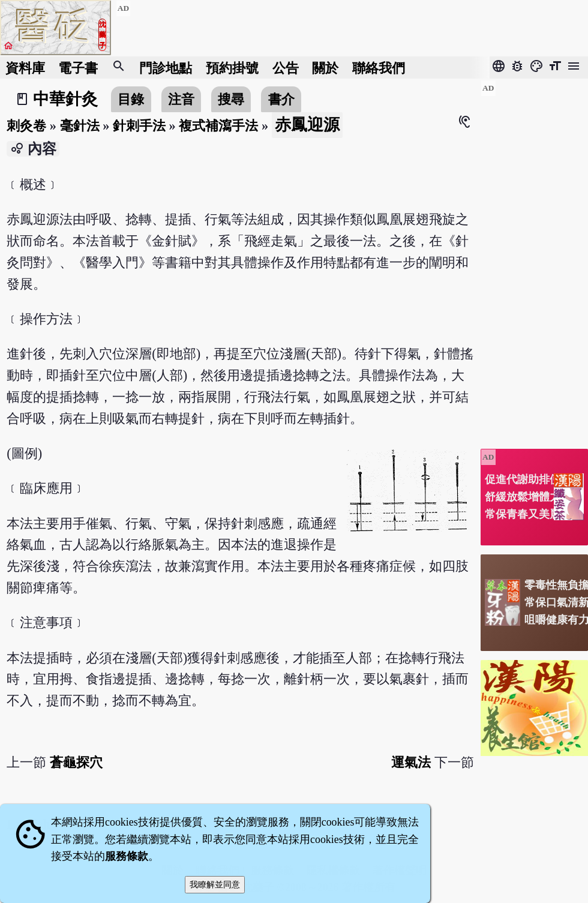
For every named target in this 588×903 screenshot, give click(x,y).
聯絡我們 (379, 67)
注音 (181, 99)
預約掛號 (232, 67)
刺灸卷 (26, 126)
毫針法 (80, 126)
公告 (286, 67)
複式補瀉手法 (218, 126)
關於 (325, 67)
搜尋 (231, 99)
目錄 (131, 99)
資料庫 (25, 67)
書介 (281, 99)
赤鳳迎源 (307, 125)
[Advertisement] (534, 260)
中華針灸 (65, 99)
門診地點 (166, 67)
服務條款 (127, 856)
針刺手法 (139, 126)
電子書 (78, 67)
